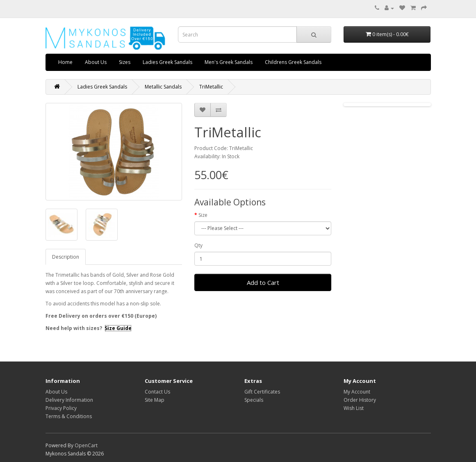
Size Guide (118, 328)
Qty (198, 245)
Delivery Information (69, 400)
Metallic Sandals (163, 87)
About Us (96, 62)
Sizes (125, 62)
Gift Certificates (262, 392)
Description (66, 257)
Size (203, 215)
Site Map (155, 400)
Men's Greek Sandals (229, 62)
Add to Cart (263, 282)
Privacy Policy (61, 408)
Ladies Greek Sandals (167, 62)
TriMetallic (211, 87)
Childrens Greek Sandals (293, 62)
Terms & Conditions (69, 416)
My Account (357, 392)
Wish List (354, 408)
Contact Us (157, 392)
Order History (360, 400)
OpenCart (86, 445)
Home (65, 62)
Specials (254, 400)
